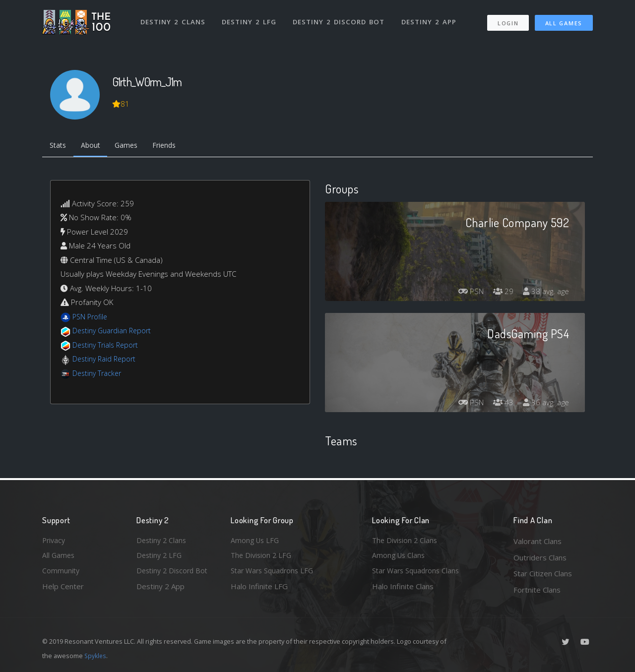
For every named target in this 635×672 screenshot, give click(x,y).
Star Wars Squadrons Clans (418, 573)
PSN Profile (91, 318)
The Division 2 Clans (406, 541)
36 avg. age (545, 404)
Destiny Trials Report (107, 346)
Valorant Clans (538, 541)
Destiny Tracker (98, 374)
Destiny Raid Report (106, 361)
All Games (564, 20)
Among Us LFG (256, 541)
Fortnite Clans (537, 590)
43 (501, 404)
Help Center (63, 590)
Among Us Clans (400, 557)
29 (501, 293)
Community (61, 573)
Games (132, 146)
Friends (173, 146)
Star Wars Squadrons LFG (274, 573)
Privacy (55, 541)
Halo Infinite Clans (403, 590)
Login (508, 20)
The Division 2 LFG (262, 557)
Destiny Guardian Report (114, 332)
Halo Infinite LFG (259, 590)
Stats (59, 146)
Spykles (96, 656)
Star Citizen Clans (543, 573)
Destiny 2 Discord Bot (340, 19)
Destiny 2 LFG (250, 19)
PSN (466, 293)
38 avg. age (545, 293)
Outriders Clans (540, 557)
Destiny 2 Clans (173, 19)
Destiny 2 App (430, 19)
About (94, 146)
